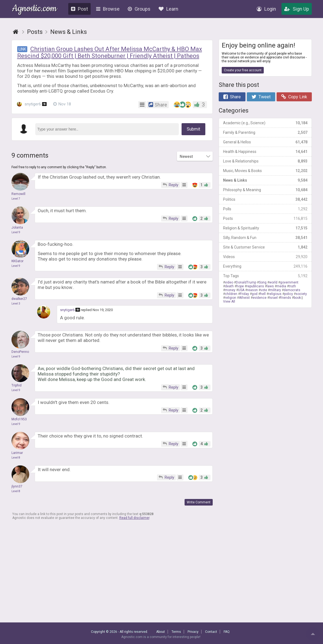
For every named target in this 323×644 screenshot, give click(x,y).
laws (270, 286)
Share (232, 97)
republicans (255, 286)
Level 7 (16, 199)
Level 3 (16, 304)
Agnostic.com (35, 9)
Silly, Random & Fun (265, 238)
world (273, 282)
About (161, 632)
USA (241, 290)
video (229, 282)
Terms (176, 632)
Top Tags (265, 276)
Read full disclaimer (134, 518)
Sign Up (297, 9)
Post (79, 9)
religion (231, 298)
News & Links (265, 180)
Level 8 (16, 458)
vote (264, 290)
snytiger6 (32, 104)
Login (266, 9)
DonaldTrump (246, 282)
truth (292, 286)
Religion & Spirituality (265, 228)
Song (263, 282)
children (231, 294)
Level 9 (16, 232)
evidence (260, 298)
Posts (265, 218)
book (297, 298)
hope (240, 286)
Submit (193, 129)
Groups (139, 9)
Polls (265, 209)
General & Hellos (265, 142)
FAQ (227, 632)
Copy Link (294, 97)
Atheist (244, 298)
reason (252, 290)
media (281, 286)
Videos (265, 257)
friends (286, 298)
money (230, 290)
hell (263, 294)
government (289, 282)
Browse (108, 9)
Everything (265, 266)
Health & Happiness (265, 152)
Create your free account (243, 70)
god (255, 294)
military (275, 290)
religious (275, 294)
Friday (245, 294)
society (301, 294)
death (229, 286)
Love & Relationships (265, 161)
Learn (168, 9)
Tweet (261, 97)
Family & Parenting (265, 132)
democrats (292, 290)
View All (229, 302)
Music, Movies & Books (265, 171)
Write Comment (199, 502)
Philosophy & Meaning (265, 190)
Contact (211, 632)
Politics (265, 199)
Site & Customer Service (265, 247)
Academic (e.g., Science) (265, 123)
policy (289, 294)
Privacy (193, 632)
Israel (273, 298)
